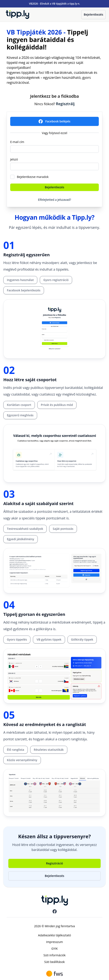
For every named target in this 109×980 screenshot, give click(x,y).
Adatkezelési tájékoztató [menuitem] (55, 935)
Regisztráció (54, 863)
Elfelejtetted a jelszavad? (54, 200)
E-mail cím (17, 142)
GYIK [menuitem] (54, 949)
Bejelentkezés (93, 14)
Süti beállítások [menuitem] (54, 962)
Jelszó (14, 159)
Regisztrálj (65, 104)
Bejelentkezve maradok (33, 177)
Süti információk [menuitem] (54, 955)
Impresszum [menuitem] (54, 942)
